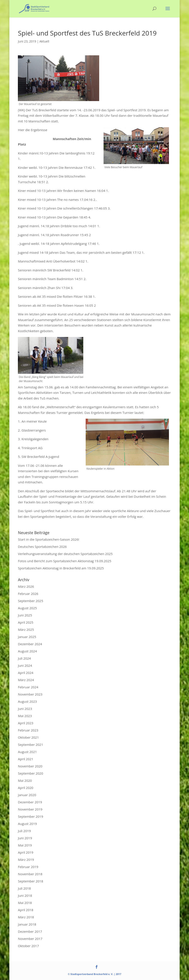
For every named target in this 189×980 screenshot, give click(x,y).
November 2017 (30, 939)
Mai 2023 (25, 716)
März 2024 (26, 680)
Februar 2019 (28, 867)
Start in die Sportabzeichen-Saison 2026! (49, 539)
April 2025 (26, 622)
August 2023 (27, 701)
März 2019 (26, 860)
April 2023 (26, 723)
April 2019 (26, 852)
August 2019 (27, 824)
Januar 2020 (27, 795)
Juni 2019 (25, 838)
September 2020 (30, 773)
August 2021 (27, 752)
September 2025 (30, 601)
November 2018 (30, 874)
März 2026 (26, 586)
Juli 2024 (24, 658)
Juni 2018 (25, 895)
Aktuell (44, 41)
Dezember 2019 (30, 802)
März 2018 (26, 917)
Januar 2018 (27, 924)
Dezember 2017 (30, 931)
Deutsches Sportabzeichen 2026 (42, 547)
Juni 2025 (25, 615)
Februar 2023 (28, 730)
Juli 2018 (24, 888)
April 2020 (26, 788)
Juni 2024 (25, 665)
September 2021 (30, 745)
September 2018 (30, 881)
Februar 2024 (28, 687)
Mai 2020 (25, 780)
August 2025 (27, 608)
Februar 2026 (28, 594)
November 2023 (30, 694)
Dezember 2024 (30, 644)
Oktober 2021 (28, 737)
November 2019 (30, 809)
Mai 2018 (25, 903)
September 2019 (30, 816)
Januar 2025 (27, 637)
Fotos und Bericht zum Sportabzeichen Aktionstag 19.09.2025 (65, 561)
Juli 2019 (24, 831)
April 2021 (26, 759)
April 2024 (26, 673)
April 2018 (26, 910)
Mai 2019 (25, 845)
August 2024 (27, 651)
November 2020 (30, 766)
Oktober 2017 (28, 946)
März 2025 (26, 630)
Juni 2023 (25, 709)
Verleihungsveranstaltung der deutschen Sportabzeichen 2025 (65, 554)
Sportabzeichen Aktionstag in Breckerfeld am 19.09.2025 (61, 568)
